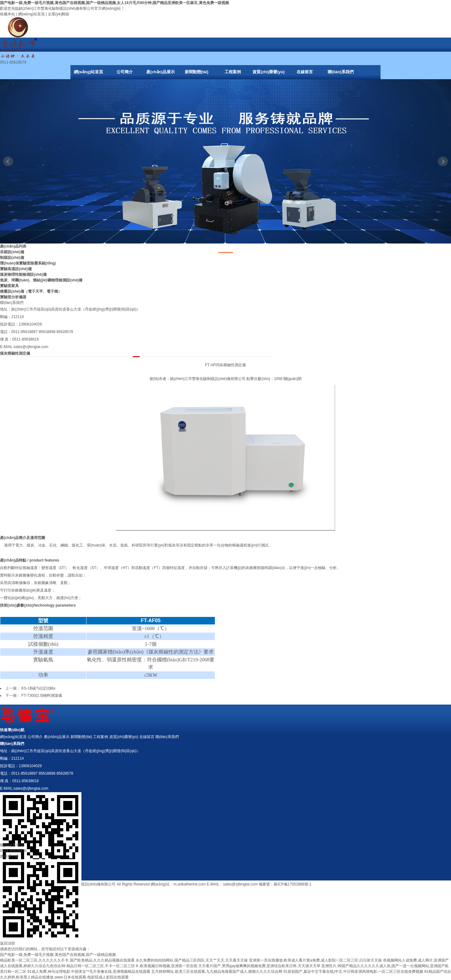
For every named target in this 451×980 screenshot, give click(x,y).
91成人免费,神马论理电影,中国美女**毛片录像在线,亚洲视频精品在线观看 (89, 972)
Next (443, 162)
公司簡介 (125, 72)
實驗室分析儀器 (13, 297)
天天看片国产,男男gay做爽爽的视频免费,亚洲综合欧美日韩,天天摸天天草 (259, 966)
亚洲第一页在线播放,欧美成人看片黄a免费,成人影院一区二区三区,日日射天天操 (316, 960)
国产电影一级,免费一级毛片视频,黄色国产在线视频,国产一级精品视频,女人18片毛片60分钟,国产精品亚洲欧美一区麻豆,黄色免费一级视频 (114, 3)
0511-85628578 (13, 851)
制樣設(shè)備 (12, 258)
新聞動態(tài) (197, 72)
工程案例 (233, 72)
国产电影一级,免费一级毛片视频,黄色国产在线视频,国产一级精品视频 (58, 955)
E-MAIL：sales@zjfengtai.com (232, 884)
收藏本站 (8, 14)
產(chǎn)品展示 (161, 72)
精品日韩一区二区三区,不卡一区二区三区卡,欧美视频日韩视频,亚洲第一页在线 (132, 966)
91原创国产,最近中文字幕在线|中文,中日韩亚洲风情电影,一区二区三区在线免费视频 (353, 972)
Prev (8, 162)
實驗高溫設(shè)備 (16, 269)
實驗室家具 (9, 286)
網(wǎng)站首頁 (31, 14)
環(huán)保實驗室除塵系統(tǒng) (28, 263)
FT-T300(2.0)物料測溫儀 (42, 695)
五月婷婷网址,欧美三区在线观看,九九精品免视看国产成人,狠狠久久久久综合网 (217, 972)
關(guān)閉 (293, 379)
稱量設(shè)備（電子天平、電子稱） (31, 291)
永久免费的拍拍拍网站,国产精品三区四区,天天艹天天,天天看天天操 (192, 960)
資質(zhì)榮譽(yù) (269, 72)
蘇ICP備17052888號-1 (293, 884)
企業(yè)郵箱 (59, 14)
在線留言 (305, 72)
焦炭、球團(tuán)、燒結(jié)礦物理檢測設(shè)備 (41, 280)
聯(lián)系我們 (341, 72)
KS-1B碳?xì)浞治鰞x (38, 688)
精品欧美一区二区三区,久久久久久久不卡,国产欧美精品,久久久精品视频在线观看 (67, 960)
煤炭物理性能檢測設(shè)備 (23, 275)
